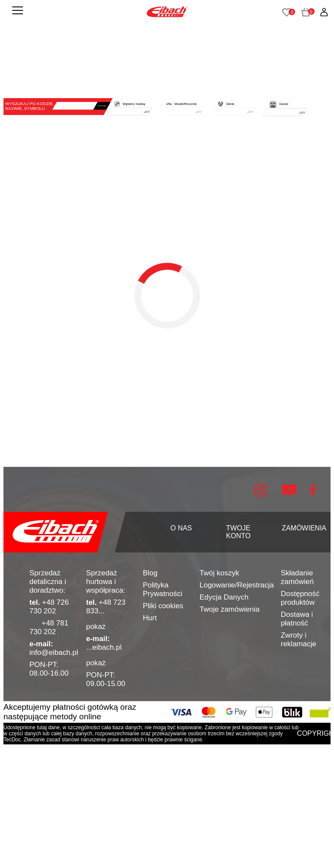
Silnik (230, 104)
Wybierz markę (134, 104)
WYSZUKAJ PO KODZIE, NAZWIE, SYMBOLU (30, 106)
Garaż (284, 104)
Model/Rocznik (185, 104)
